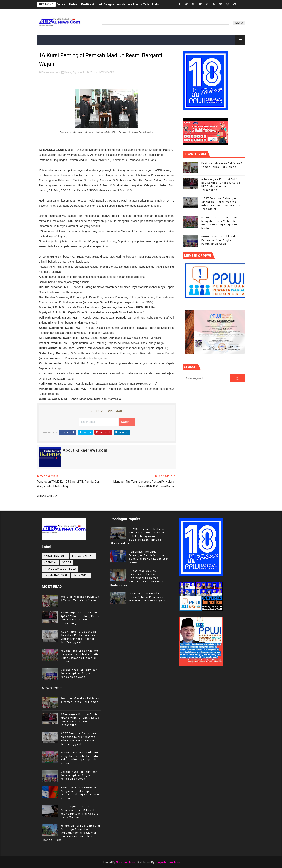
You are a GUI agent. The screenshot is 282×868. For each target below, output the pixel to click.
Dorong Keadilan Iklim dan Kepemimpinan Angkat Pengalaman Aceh (220, 240)
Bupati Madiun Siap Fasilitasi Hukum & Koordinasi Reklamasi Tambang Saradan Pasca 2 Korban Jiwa (138, 578)
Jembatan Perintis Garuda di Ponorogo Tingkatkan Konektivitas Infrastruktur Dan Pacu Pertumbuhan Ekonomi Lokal (71, 833)
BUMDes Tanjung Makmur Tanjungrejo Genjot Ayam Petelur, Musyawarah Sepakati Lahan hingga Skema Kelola (137, 536)
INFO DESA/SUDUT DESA (60, 569)
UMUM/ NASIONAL (56, 575)
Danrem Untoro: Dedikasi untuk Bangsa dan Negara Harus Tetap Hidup (108, 4)
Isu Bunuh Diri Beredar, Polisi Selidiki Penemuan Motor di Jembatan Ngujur (147, 597)
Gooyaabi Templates (168, 862)
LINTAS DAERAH (107, 72)
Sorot (67, 562)
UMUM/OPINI (81, 575)
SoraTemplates (126, 862)
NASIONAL (51, 562)
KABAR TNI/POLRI (56, 556)
